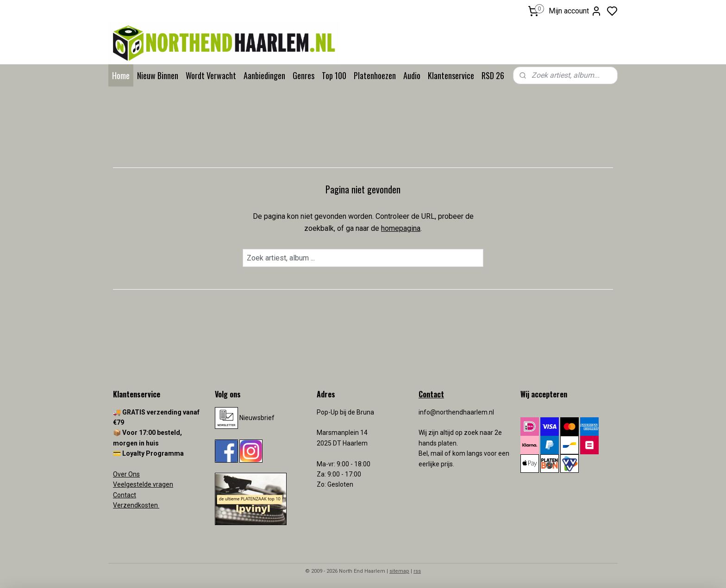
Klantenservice (451, 75)
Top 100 (334, 75)
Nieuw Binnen (158, 75)
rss (417, 571)
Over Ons (126, 474)
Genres (304, 75)
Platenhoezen (375, 75)
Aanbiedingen (264, 75)
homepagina (401, 228)
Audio (412, 75)
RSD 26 (493, 75)
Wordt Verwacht (211, 75)
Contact (125, 495)
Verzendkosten (136, 505)
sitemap (399, 571)
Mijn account (575, 11)
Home (121, 75)
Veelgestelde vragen (143, 484)
